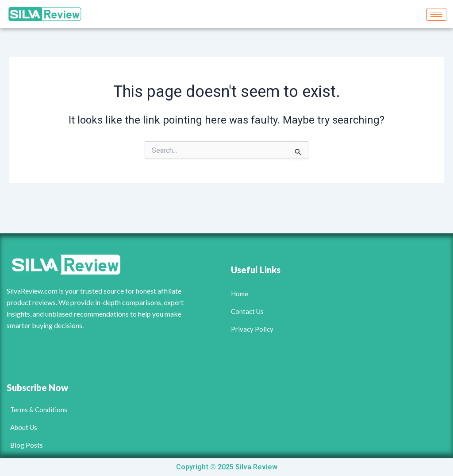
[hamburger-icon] (436, 14)
